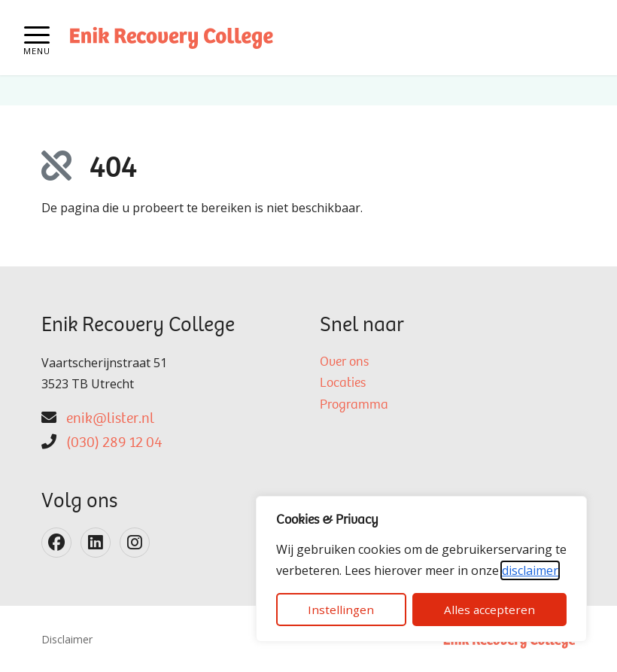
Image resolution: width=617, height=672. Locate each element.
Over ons (344, 363)
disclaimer (530, 570)
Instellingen (341, 610)
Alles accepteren (489, 610)
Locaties (343, 384)
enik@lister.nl (110, 419)
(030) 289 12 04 (114, 443)
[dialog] (421, 569)
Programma (354, 406)
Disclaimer (67, 639)
